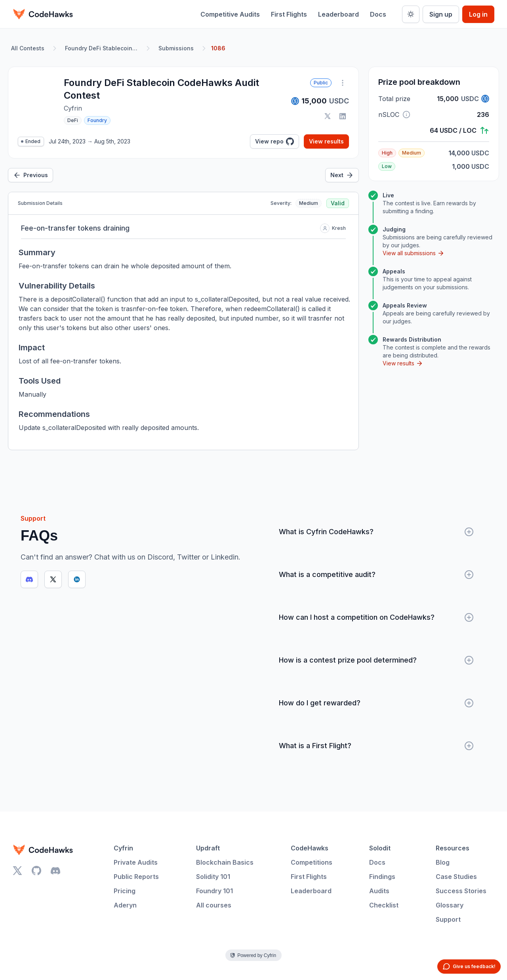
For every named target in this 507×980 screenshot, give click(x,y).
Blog (443, 862)
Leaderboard (338, 14)
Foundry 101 (214, 891)
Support (448, 919)
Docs (378, 14)
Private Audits (136, 862)
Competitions (312, 862)
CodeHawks (310, 848)
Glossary (450, 905)
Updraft (208, 848)
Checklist (384, 905)
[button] (406, 115)
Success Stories (461, 891)
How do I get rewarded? (376, 703)
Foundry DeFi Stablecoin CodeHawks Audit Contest (103, 48)
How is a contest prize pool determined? (376, 660)
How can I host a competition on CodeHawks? (376, 617)
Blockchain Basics (225, 862)
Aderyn (125, 905)
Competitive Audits (230, 14)
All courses (214, 905)
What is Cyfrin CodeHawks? (376, 532)
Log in (478, 14)
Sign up (441, 14)
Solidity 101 (213, 877)
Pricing (125, 891)
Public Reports (136, 877)
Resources (453, 848)
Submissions (176, 48)
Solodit (380, 848)
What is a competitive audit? (376, 575)
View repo (274, 141)
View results (326, 141)
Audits (379, 891)
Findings (382, 877)
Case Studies (456, 877)
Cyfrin (123, 848)
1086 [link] (218, 48)
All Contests (28, 48)
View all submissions (414, 253)
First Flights (289, 14)
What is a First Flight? (376, 746)
